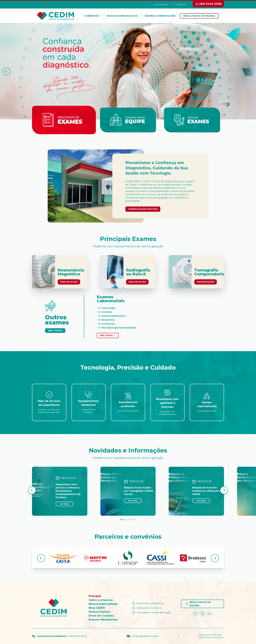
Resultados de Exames (199, 16)
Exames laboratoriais (103, 620)
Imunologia (106, 308)
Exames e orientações (160, 16)
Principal (95, 596)
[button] (7, 72)
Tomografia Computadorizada (151, 612)
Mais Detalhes (69, 282)
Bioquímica (106, 320)
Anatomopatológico (111, 316)
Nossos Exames (99, 612)
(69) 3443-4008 (78, 636)
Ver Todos (55, 331)
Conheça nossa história (143, 209)
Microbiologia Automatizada (116, 328)
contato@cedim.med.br (143, 636)
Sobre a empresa (101, 600)
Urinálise (104, 312)
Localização (161, 4)
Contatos (181, 4)
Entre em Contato (101, 616)
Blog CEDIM (97, 608)
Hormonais (106, 324)
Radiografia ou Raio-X (146, 608)
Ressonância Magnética (148, 603)
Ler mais (64, 504)
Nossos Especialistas (122, 16)
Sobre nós (92, 16)
